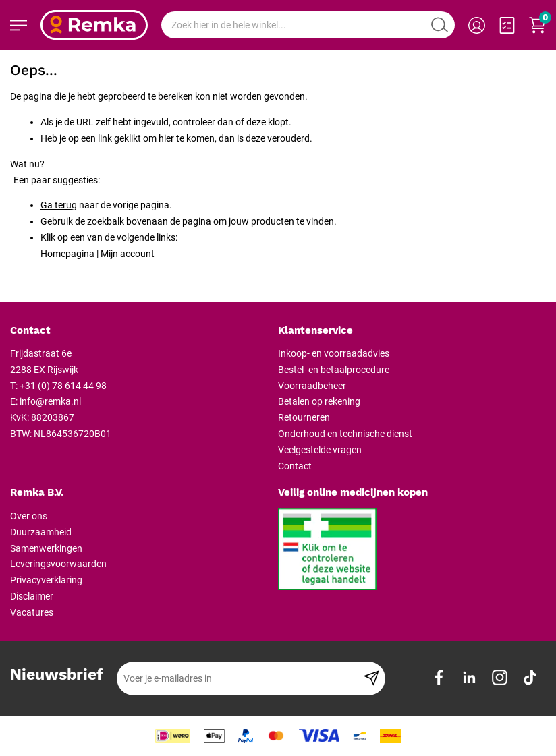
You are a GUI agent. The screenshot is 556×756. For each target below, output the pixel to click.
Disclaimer (32, 596)
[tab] (139, 331)
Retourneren (304, 417)
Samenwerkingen (46, 548)
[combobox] (308, 25)
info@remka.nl (50, 401)
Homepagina (67, 254)
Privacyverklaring (46, 580)
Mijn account (128, 254)
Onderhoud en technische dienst (345, 434)
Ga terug (59, 205)
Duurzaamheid (41, 532)
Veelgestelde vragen (320, 450)
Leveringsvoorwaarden (58, 564)
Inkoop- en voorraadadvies (334, 353)
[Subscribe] (371, 678)
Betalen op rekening (319, 401)
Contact (295, 466)
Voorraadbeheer (312, 386)
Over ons (29, 516)
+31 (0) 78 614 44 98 (63, 386)
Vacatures (32, 612)
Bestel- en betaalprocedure (334, 370)
